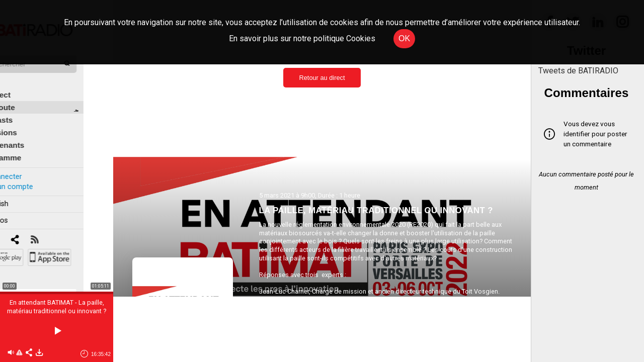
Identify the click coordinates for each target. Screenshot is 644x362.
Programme (29, 147)
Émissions (27, 121)
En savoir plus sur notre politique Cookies (302, 38)
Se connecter (29, 165)
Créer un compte (35, 175)
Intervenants (31, 134)
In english (22, 193)
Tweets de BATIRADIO (578, 71)
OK (404, 38)
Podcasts (25, 109)
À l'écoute (26, 96)
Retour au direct (322, 78)
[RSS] (64, 229)
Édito (18, 71)
